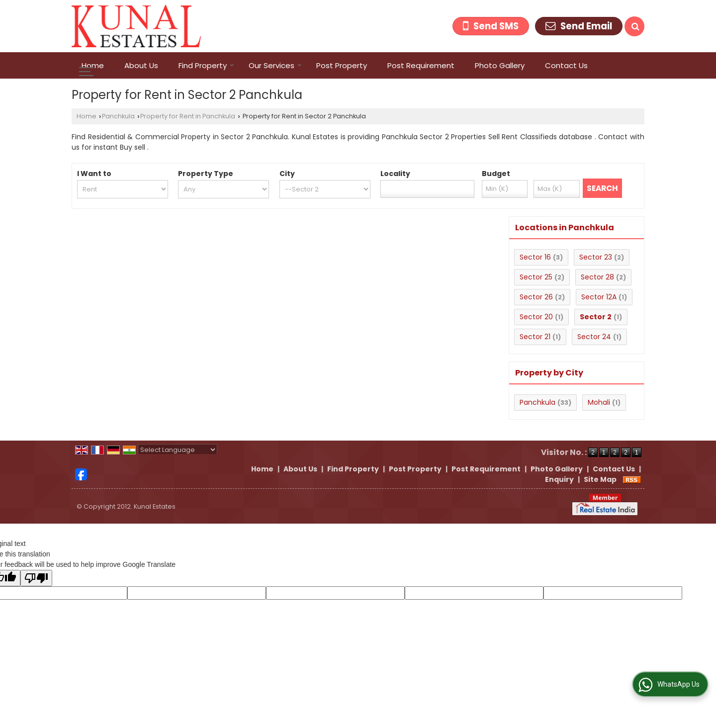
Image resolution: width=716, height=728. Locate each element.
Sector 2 (596, 317)
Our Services (275, 65)
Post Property (342, 65)
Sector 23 (596, 257)
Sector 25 (536, 277)
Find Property (206, 65)
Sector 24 (594, 337)
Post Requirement (421, 65)
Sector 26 (536, 297)
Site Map (600, 479)
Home (93, 65)
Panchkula (118, 116)
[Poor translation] (36, 578)
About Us (141, 65)
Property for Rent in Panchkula (188, 116)
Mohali (599, 402)
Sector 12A (599, 297)
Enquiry (559, 479)
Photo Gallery (500, 65)
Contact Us (566, 65)
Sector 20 (536, 317)
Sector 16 (535, 257)
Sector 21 (535, 337)
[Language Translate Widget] (178, 450)
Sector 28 (597, 277)
